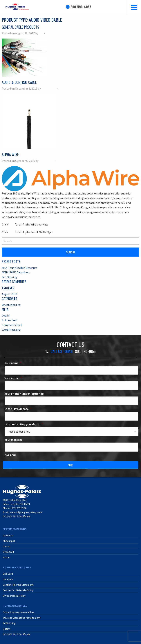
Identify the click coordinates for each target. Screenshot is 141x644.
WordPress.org (11, 330)
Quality (7, 629)
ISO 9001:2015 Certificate (17, 516)
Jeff (41, 33)
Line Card (8, 574)
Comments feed (12, 325)
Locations (8, 579)
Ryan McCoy (49, 88)
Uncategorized (11, 305)
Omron (7, 546)
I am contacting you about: (24, 424)
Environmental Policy (14, 596)
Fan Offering (9, 277)
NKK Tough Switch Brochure (20, 268)
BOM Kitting (9, 623)
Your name (13, 363)
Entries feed (9, 320)
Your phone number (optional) (24, 394)
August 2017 (9, 294)
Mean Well (8, 552)
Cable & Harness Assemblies (18, 612)
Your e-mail (13, 378)
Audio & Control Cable (19, 82)
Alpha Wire (10, 154)
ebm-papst (9, 541)
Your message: (14, 440)
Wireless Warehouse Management (21, 618)
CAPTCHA (11, 455)
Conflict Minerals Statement (18, 585)
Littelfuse (8, 535)
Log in (6, 315)
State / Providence (18, 409)
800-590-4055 (81, 7)
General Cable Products (20, 27)
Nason (6, 557)
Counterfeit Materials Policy (18, 590)
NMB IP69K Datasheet (16, 272)
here (11, 224)
